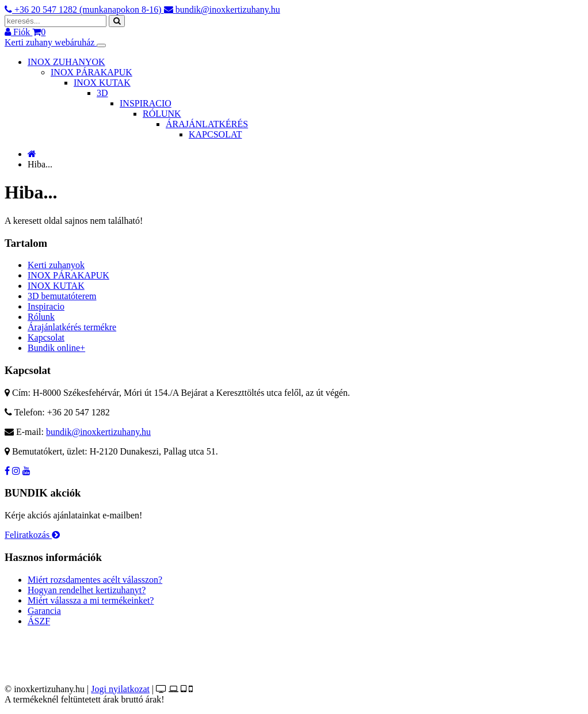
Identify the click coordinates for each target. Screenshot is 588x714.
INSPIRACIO (146, 103)
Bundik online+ (56, 348)
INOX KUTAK (102, 83)
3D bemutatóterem (62, 296)
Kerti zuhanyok (56, 265)
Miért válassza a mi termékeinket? (91, 600)
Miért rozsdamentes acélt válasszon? (95, 580)
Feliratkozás (32, 535)
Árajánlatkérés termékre (72, 327)
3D (102, 93)
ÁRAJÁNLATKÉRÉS (207, 124)
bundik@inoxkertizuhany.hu (98, 432)
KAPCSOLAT (215, 134)
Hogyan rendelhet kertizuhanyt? (87, 590)
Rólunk (41, 317)
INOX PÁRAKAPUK (91, 72)
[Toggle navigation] (101, 45)
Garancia (44, 611)
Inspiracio (46, 306)
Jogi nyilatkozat (120, 689)
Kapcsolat (46, 337)
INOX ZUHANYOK (66, 62)
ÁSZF (39, 621)
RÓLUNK (162, 114)
